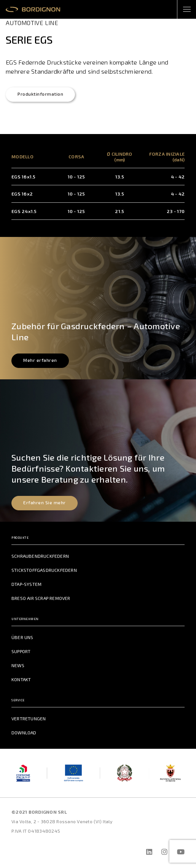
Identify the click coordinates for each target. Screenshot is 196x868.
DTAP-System (26, 584)
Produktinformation (40, 94)
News (18, 665)
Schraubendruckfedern (40, 556)
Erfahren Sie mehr (45, 502)
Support (21, 651)
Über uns (22, 637)
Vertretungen (29, 718)
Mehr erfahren (40, 360)
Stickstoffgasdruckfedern (44, 570)
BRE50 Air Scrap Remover (41, 598)
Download (24, 732)
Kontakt (21, 679)
